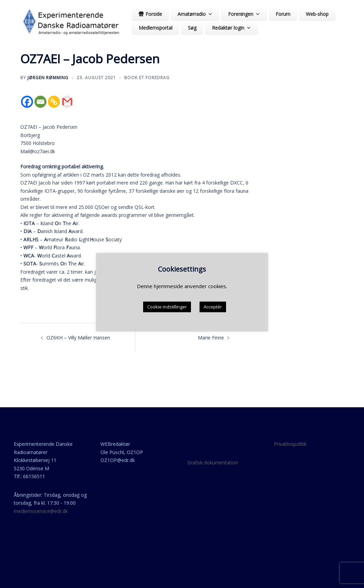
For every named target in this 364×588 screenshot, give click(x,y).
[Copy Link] (54, 102)
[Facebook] (27, 102)
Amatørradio (195, 14)
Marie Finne (211, 338)
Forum (283, 14)
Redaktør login (232, 28)
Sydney (35, 577)
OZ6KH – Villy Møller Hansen (78, 338)
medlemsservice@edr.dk (41, 511)
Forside (154, 14)
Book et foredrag (147, 78)
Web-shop (317, 14)
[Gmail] (67, 102)
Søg (192, 28)
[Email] (40, 102)
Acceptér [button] (213, 307)
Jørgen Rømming (48, 78)
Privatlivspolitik (290, 444)
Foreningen (244, 14)
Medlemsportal (156, 28)
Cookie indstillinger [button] (167, 307)
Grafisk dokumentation (213, 463)
